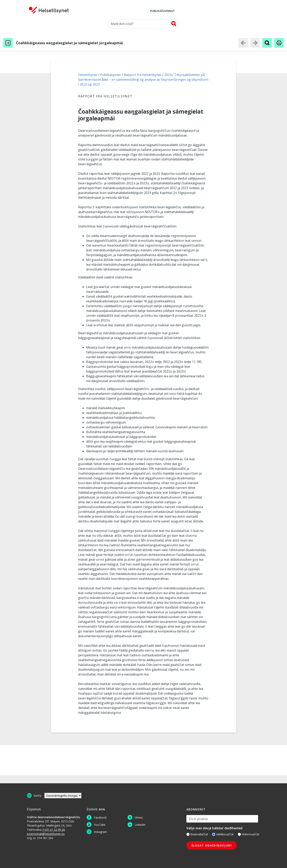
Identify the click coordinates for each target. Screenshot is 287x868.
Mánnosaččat (249, 834)
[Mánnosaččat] (239, 834)
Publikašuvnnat (162, 11)
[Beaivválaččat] (188, 834)
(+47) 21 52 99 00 (54, 830)
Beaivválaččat (197, 834)
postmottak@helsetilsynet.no (46, 834)
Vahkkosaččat (223, 834)
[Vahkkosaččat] (214, 834)
